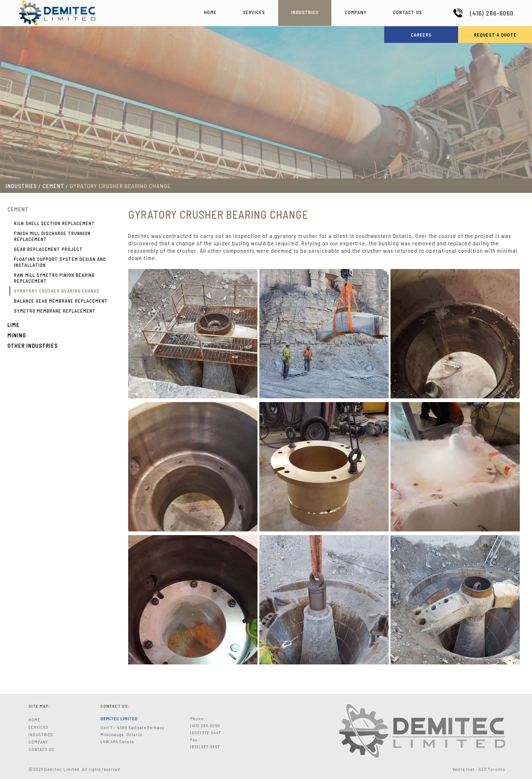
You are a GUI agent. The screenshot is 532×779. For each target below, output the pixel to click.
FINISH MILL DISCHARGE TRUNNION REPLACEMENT (52, 236)
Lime (13, 325)
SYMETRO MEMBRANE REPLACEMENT (55, 311)
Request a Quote (495, 35)
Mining (17, 335)
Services (254, 12)
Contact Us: (115, 706)
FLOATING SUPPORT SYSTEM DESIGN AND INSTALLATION (60, 262)
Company (356, 12)
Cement (18, 209)
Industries (305, 12)
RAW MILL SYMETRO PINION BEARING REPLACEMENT (54, 278)
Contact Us (407, 12)
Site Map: (39, 706)
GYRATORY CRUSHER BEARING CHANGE (57, 291)
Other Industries (33, 346)
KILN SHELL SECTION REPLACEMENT (54, 223)
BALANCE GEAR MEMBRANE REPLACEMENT (61, 301)
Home (210, 12)
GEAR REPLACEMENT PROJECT (48, 249)
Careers (421, 35)
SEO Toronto (492, 769)
